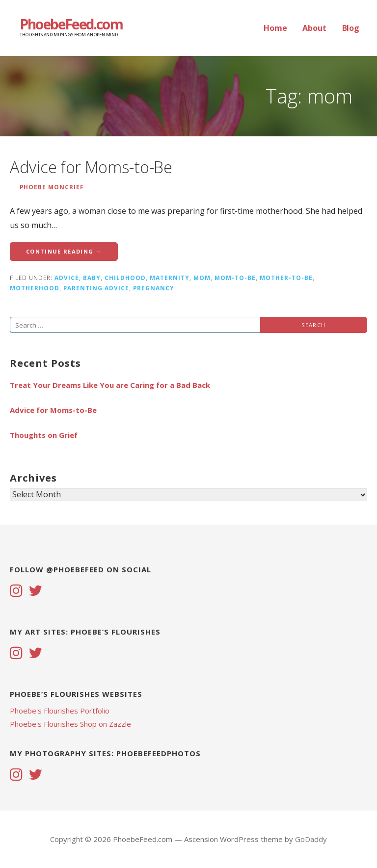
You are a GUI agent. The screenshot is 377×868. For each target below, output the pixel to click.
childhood (125, 278)
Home (275, 28)
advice (67, 278)
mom (202, 278)
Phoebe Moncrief (52, 187)
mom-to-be (235, 278)
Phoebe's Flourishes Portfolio (60, 711)
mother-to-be (286, 278)
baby (92, 278)
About (314, 28)
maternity (170, 278)
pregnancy (154, 288)
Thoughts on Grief (44, 435)
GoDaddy (311, 839)
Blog (351, 28)
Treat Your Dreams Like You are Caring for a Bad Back (110, 385)
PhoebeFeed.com (71, 24)
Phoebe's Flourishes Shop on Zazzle (70, 724)
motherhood (35, 288)
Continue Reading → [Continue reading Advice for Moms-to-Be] (64, 251)
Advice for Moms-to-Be (91, 167)
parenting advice (96, 288)
